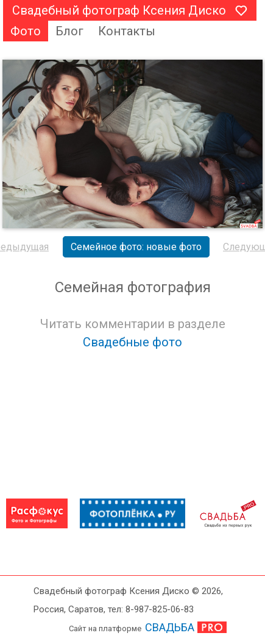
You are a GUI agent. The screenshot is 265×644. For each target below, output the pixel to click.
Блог (69, 31)
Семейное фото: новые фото (136, 247)
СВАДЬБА (170, 627)
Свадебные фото (132, 342)
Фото (26, 31)
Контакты (127, 31)
